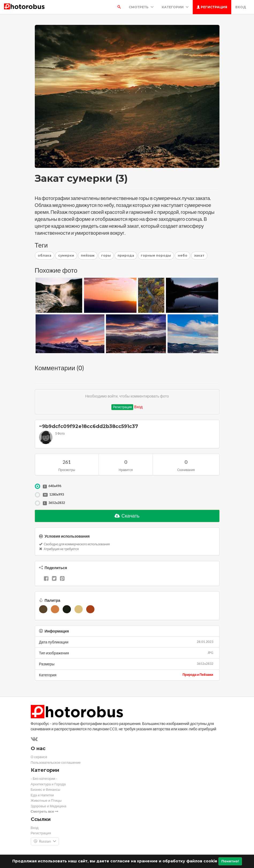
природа (126, 255)
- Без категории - (44, 779)
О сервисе (39, 757)
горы (106, 255)
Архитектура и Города (48, 784)
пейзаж (88, 255)
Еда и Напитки (42, 795)
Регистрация (212, 7)
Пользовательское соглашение (56, 763)
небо (183, 255)
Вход (241, 7)
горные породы (156, 255)
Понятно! (230, 861)
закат (199, 255)
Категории (175, 7)
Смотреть (141, 7)
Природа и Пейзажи (198, 675)
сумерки (66, 255)
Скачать (127, 516)
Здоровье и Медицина (49, 806)
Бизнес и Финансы (46, 790)
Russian (45, 842)
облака (45, 255)
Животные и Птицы (46, 801)
